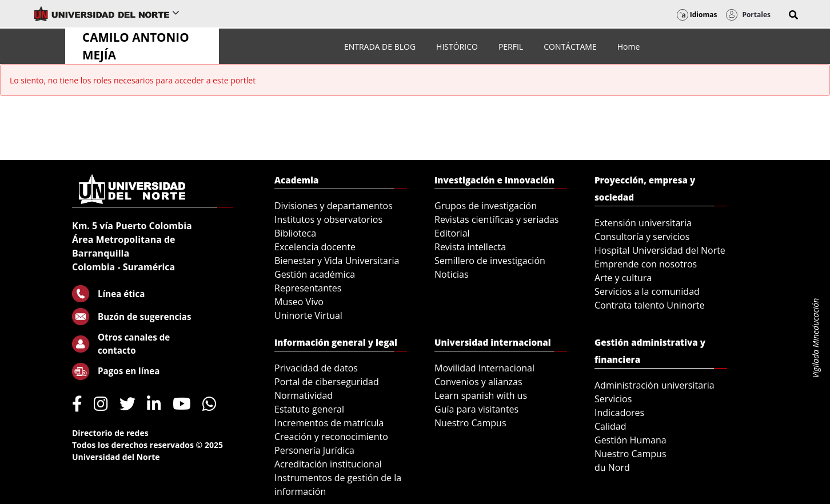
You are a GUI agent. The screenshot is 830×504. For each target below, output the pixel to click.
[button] (793, 15)
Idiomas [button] (697, 15)
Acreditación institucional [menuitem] (328, 464)
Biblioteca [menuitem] (295, 233)
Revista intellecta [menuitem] (470, 247)
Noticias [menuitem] (452, 274)
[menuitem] (380, 47)
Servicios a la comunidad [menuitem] (647, 291)
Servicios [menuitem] (613, 399)
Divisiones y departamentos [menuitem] (334, 206)
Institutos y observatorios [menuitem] (328, 219)
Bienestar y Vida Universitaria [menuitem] (337, 261)
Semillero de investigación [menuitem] (490, 261)
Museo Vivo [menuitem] (299, 302)
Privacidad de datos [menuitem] (316, 368)
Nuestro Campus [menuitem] (470, 423)
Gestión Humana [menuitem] (631, 440)
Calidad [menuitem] (610, 426)
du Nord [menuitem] (612, 467)
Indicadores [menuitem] (619, 413)
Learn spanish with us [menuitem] (481, 395)
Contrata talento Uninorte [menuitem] (650, 305)
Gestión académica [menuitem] (315, 274)
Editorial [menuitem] (452, 233)
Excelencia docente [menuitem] (315, 247)
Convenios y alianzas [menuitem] (478, 382)
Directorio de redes (110, 433)
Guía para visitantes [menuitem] (476, 409)
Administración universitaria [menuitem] (655, 385)
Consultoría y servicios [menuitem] (642, 237)
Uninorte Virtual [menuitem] (308, 315)
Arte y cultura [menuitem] (623, 278)
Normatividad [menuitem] (304, 395)
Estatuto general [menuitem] (309, 409)
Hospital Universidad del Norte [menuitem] (660, 250)
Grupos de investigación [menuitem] (486, 206)
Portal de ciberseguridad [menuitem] (327, 382)
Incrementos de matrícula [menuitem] (329, 423)
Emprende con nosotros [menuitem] (646, 264)
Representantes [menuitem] (308, 288)
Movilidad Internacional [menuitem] (484, 368)
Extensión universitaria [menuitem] (643, 223)
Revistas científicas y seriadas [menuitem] (496, 219)
